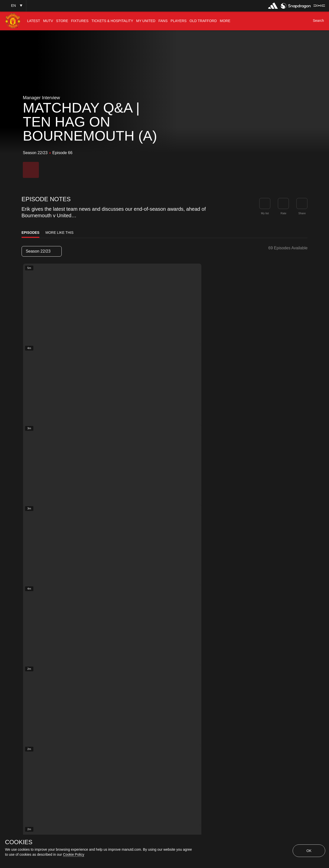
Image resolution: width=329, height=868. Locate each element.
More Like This (59, 233)
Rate (283, 213)
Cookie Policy (74, 854)
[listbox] (42, 251)
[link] (302, 203)
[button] (13, 6)
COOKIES (19, 842)
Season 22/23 (41, 251)
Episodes (31, 233)
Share (302, 213)
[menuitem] (34, 21)
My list (265, 213)
